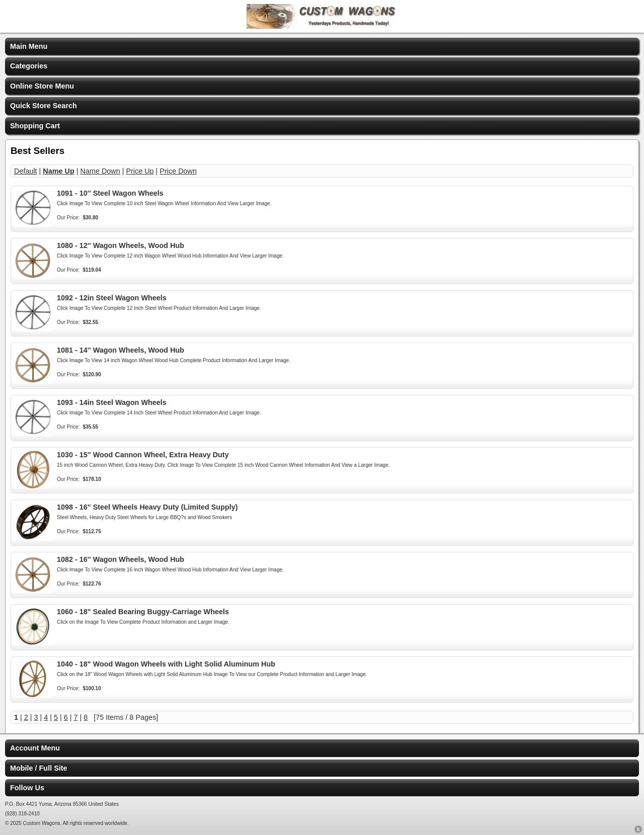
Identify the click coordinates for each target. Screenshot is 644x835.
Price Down (178, 171)
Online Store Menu (42, 86)
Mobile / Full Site (39, 768)
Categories (29, 66)
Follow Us (27, 788)
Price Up (140, 171)
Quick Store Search (44, 106)
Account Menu (35, 748)
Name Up (58, 171)
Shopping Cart (35, 126)
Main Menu (29, 46)
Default (26, 171)
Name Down (100, 171)
